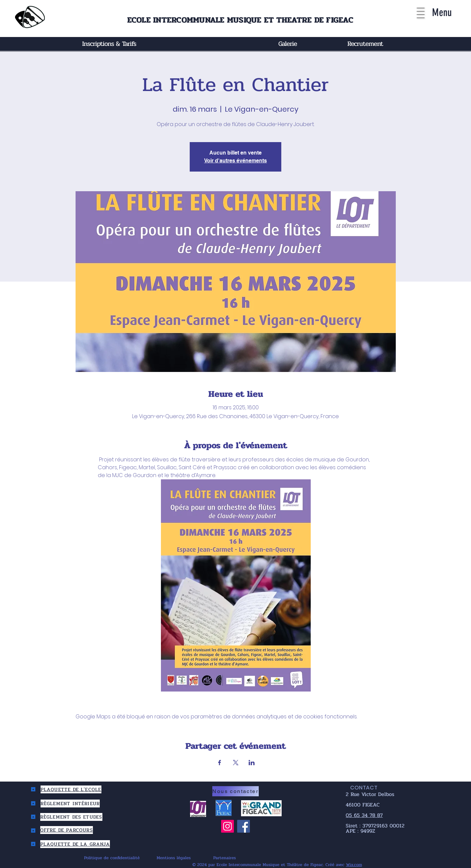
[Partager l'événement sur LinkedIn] (252, 763)
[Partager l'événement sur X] (236, 763)
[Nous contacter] (235, 791)
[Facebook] (244, 826)
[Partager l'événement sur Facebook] (220, 763)
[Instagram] (227, 826)
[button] (421, 13)
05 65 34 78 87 (364, 815)
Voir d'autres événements (235, 161)
